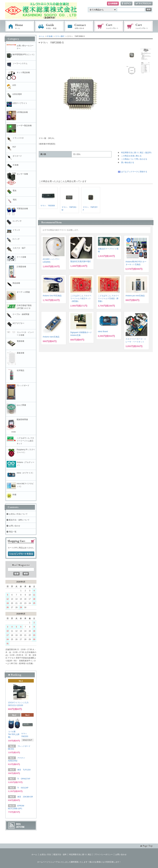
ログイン (127, 4)
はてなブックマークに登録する (134, 172)
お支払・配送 (49, 26)
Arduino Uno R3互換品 (52, 296)
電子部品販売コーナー (138, 26)
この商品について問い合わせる (134, 159)
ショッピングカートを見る (21, 554)
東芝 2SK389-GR (25, 797)
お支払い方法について (18, 514)
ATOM (20, 827)
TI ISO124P (23, 788)
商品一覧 (13, 532)
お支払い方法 (45, 854)
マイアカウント (143, 4)
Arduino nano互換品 (51, 337)
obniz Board (103, 331)
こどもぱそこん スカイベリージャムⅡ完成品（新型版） (108, 298)
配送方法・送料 (60, 854)
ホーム (20, 26)
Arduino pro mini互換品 (135, 296)
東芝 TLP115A (24, 770)
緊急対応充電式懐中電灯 (81, 262)
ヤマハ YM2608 (48, 206)
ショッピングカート (109, 26)
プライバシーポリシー (103, 854)
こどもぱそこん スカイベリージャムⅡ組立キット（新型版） (81, 298)
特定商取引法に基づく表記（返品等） (137, 153)
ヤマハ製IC (60, 36)
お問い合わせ (79, 26)
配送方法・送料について (19, 520)
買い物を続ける (128, 162)
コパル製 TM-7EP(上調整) (14, 734)
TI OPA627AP (24, 779)
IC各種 (50, 36)
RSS (18, 824)
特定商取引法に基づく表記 (80, 854)
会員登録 (113, 4)
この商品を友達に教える (131, 156)
